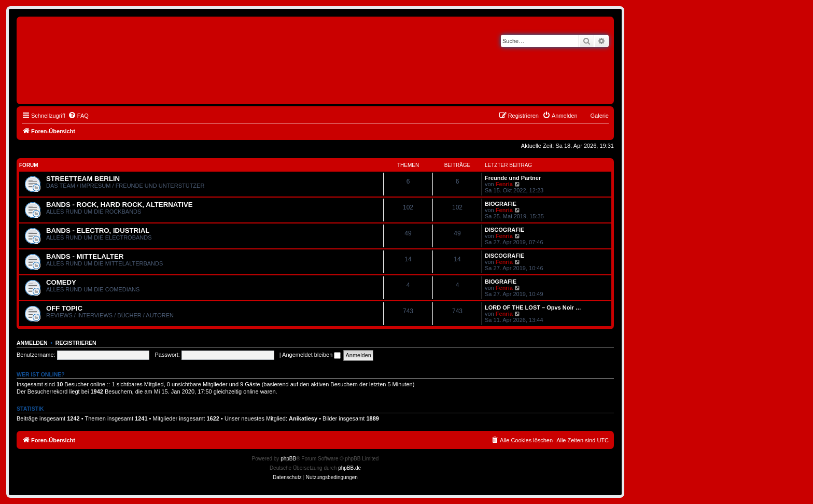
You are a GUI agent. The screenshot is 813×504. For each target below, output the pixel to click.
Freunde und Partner (513, 178)
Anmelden (32, 343)
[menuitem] (78, 116)
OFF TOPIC (64, 308)
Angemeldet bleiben (311, 355)
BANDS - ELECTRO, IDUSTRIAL (98, 230)
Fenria (504, 184)
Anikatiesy (303, 418)
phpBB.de (349, 468)
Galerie (600, 116)
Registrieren (76, 343)
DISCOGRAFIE (504, 230)
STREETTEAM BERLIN (83, 179)
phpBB (288, 459)
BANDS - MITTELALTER (85, 256)
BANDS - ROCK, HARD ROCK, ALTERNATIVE (120, 205)
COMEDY (61, 282)
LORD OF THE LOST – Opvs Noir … (533, 307)
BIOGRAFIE (501, 204)
